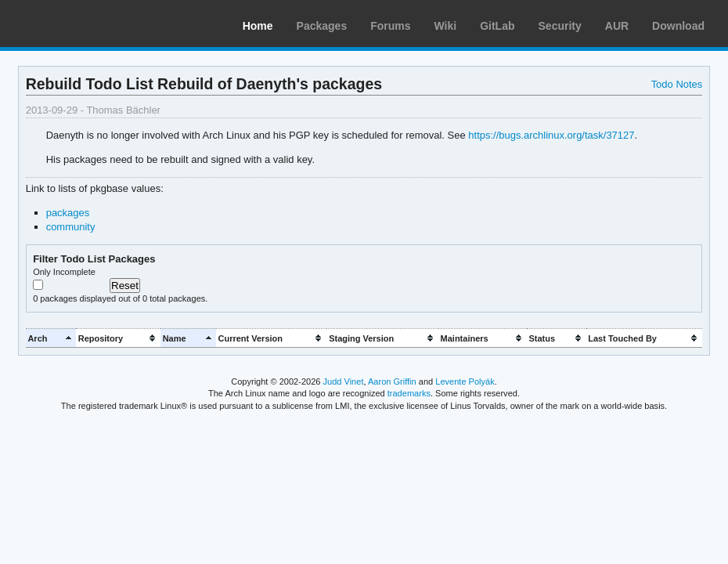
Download (678, 26)
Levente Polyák (465, 381)
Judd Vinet (344, 381)
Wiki (446, 26)
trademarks (409, 393)
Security (560, 26)
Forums (390, 26)
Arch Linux (86, 23)
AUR (617, 26)
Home (258, 26)
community (71, 227)
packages (68, 213)
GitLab (497, 26)
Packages (322, 26)
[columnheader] (51, 338)
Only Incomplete (64, 272)
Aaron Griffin (392, 381)
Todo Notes (677, 84)
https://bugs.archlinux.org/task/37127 (551, 135)
